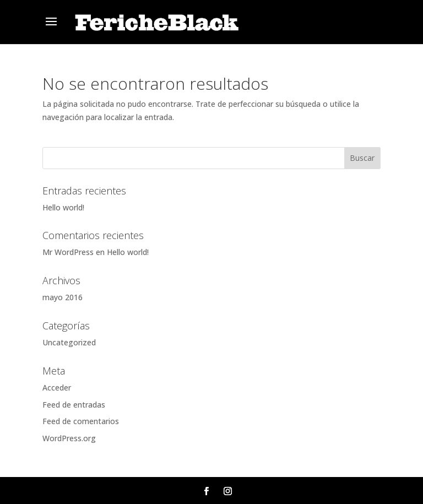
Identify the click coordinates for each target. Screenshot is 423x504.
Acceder (57, 388)
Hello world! (63, 207)
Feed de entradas (74, 405)
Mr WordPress (68, 252)
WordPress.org (69, 438)
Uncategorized (69, 342)
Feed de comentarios (81, 421)
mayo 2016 (63, 297)
